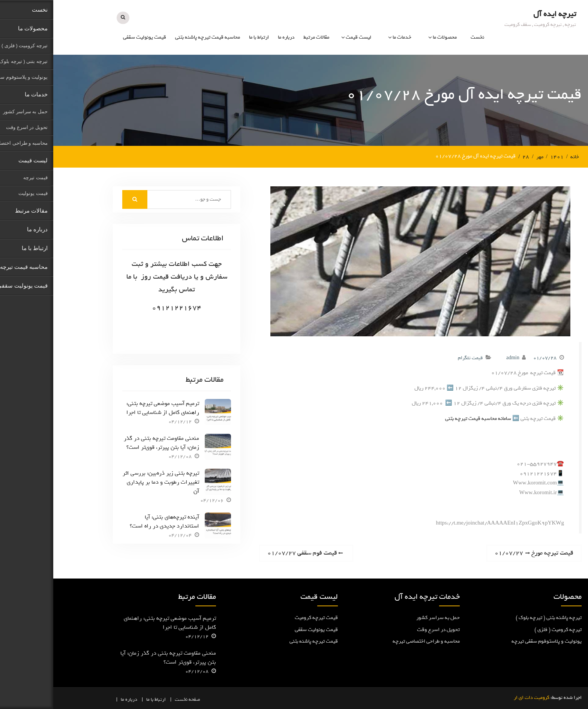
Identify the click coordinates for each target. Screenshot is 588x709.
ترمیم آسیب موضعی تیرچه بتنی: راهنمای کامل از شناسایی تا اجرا (109, 408)
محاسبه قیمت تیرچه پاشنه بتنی (154, 37)
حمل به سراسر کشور (385, 617)
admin (460, 357)
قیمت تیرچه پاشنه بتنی (260, 641)
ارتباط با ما (206, 37)
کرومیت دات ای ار (478, 697)
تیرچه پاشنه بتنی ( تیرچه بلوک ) (495, 617)
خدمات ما (349, 37)
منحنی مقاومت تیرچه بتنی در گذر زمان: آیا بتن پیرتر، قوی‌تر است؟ (108, 442)
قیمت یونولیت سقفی (91, 37)
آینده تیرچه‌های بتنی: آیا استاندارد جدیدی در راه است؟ (111, 521)
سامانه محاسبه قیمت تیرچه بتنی (425, 418)
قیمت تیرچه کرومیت (263, 617)
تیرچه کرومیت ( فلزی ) (505, 629)
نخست (424, 37)
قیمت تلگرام (417, 357)
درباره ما (233, 37)
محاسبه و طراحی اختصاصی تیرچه (373, 641)
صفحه (141, 699)
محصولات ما (391, 37)
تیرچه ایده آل (501, 14)
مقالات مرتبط (263, 37)
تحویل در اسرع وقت (385, 629)
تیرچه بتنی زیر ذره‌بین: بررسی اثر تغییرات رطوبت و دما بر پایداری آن (108, 482)
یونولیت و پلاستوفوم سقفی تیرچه (493, 641)
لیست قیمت (305, 37)
